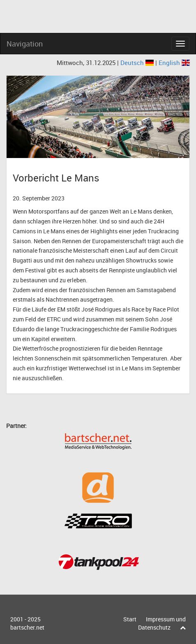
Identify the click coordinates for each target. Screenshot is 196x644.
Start (130, 619)
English (174, 63)
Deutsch (138, 63)
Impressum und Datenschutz (162, 623)
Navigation (25, 44)
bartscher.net (27, 627)
